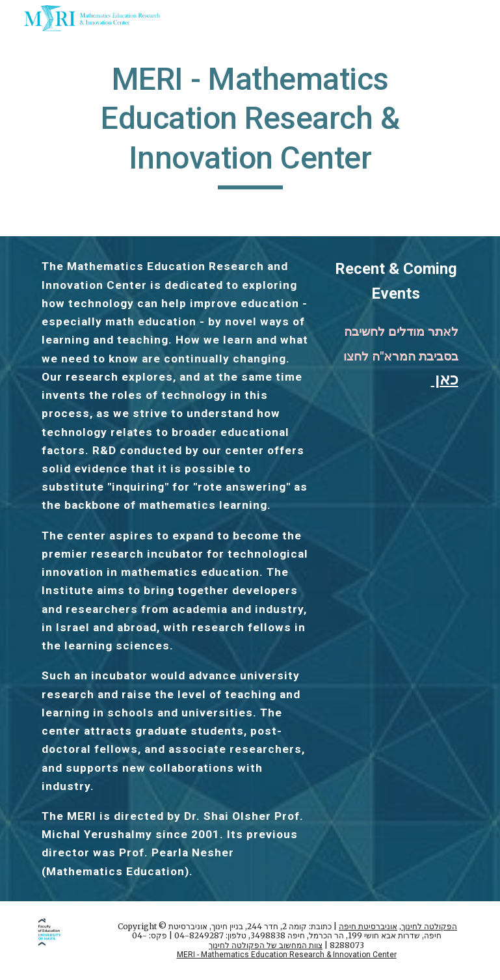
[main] (250, 125)
